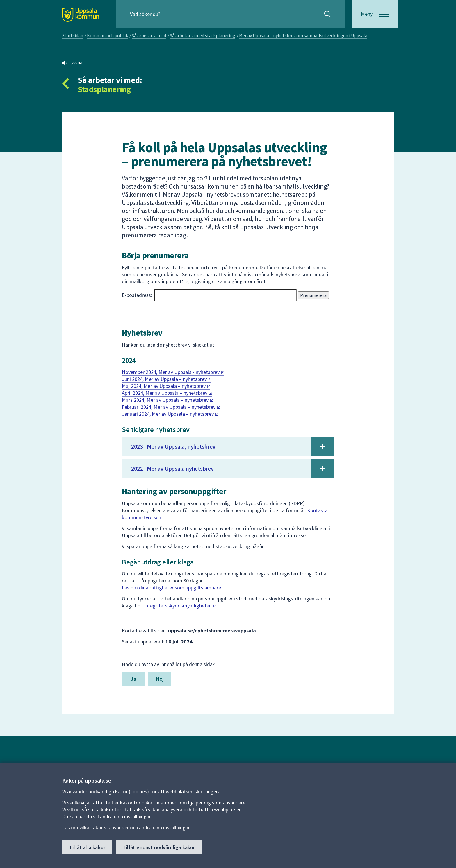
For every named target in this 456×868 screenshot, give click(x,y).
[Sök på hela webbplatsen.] (167, 14)
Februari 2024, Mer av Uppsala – (171, 407)
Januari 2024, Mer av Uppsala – (170, 414)
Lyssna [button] (76, 62)
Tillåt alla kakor (87, 847)
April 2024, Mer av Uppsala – (167, 393)
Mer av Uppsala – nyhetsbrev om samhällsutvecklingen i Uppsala (303, 35)
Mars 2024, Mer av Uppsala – (168, 400)
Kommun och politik (107, 35)
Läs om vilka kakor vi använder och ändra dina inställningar (126, 827)
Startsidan (73, 35)
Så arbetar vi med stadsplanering (203, 35)
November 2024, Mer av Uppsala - (173, 372)
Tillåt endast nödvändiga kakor (159, 847)
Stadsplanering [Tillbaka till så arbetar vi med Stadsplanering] (104, 89)
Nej (160, 679)
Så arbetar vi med (149, 35)
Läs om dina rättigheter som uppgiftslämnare (171, 588)
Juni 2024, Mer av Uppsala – (167, 379)
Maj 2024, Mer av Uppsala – (166, 386)
